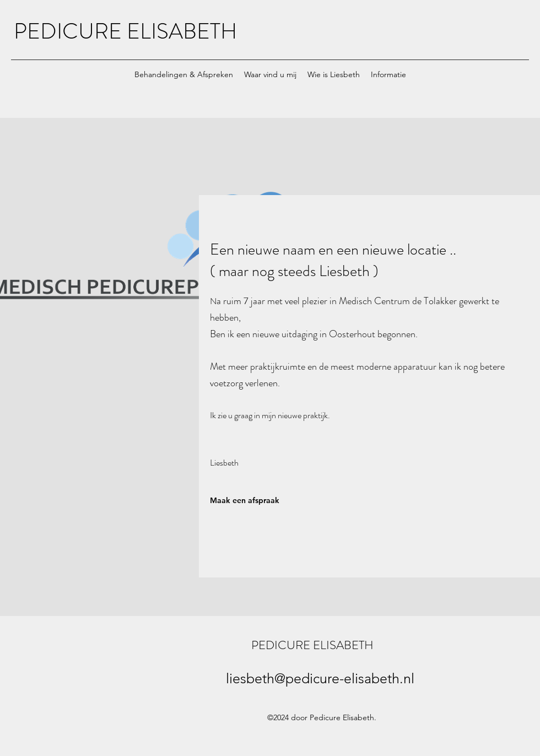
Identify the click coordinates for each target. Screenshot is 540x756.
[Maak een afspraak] (259, 500)
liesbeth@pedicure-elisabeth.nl (320, 678)
